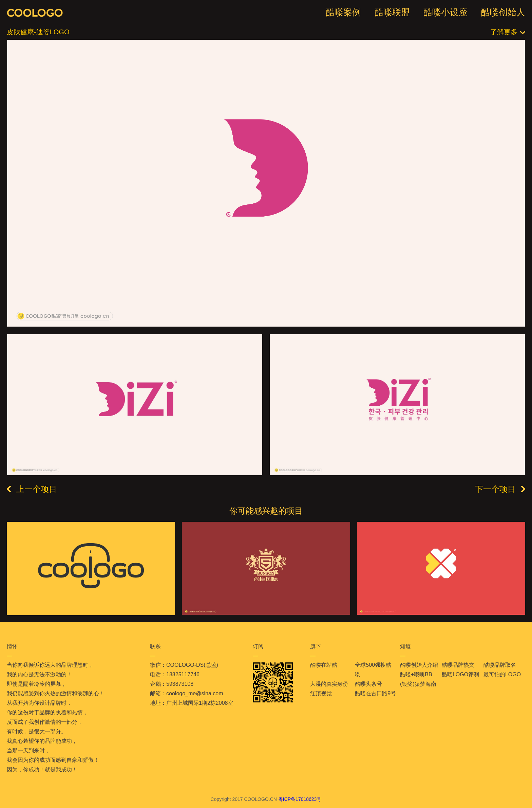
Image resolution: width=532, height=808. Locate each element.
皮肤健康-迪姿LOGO (38, 32)
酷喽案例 (343, 12)
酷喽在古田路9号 (375, 693)
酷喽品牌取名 (500, 665)
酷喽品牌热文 (458, 665)
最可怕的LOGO (502, 674)
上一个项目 (32, 489)
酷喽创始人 (503, 12)
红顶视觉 (321, 693)
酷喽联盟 (392, 12)
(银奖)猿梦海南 (418, 684)
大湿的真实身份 (329, 684)
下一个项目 (500, 489)
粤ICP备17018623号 (300, 799)
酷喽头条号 (368, 684)
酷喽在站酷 (324, 665)
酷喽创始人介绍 (419, 665)
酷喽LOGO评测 (460, 674)
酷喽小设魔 (445, 12)
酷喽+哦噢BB (416, 674)
